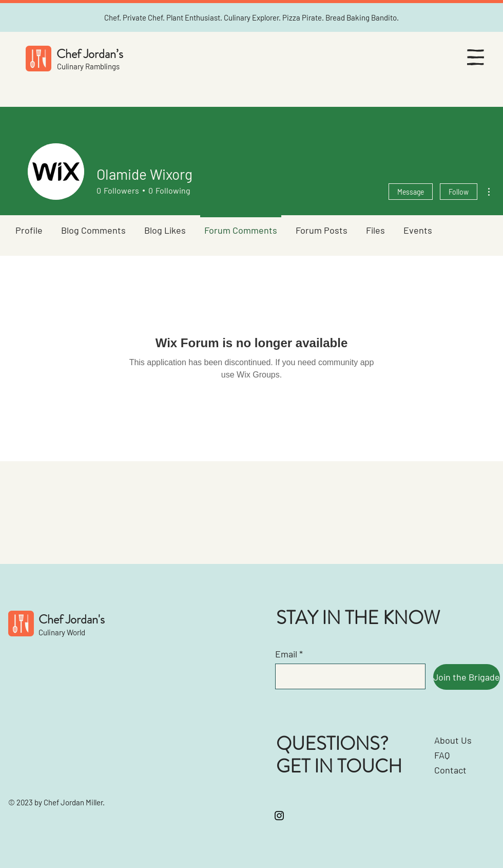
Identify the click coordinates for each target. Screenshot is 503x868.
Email (286, 654)
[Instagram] (279, 816)
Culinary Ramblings (88, 66)
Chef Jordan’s (90, 54)
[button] (476, 57)
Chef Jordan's (72, 619)
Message (411, 192)
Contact (450, 770)
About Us (453, 740)
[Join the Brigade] (467, 677)
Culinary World (62, 632)
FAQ (442, 755)
